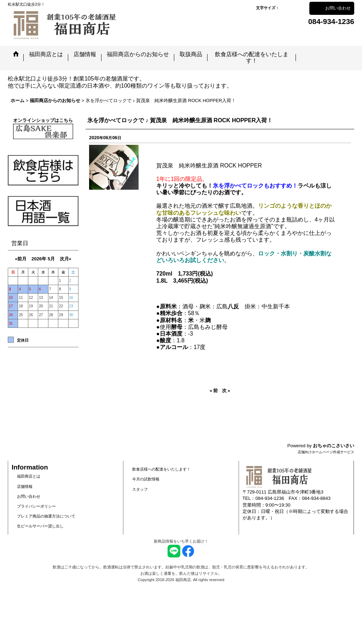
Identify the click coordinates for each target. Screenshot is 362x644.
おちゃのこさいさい (334, 446)
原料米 (168, 306)
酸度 (165, 340)
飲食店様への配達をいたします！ (161, 469)
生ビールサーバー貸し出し (40, 526)
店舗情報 (25, 486)
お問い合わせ (338, 8)
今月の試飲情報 (146, 479)
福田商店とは (29, 476)
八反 (233, 306)
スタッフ (140, 489)
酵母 (177, 327)
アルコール (174, 347)
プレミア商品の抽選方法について (46, 516)
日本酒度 (171, 334)
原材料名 (171, 320)
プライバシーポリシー (36, 506)
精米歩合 (171, 313)
